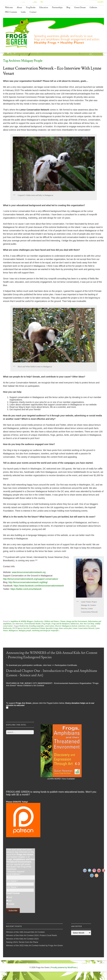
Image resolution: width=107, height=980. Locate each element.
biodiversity (39, 621)
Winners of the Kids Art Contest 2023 (22, 939)
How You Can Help (87, 624)
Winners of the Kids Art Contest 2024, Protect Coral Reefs (32, 935)
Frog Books (31, 7)
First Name (12, 881)
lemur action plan (65, 628)
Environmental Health (32, 624)
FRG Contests (11, 12)
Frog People (46, 624)
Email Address (14, 874)
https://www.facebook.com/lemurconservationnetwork (39, 586)
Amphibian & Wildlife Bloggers (22, 621)
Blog (68, 7)
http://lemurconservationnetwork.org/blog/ (28, 582)
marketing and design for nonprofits (45, 631)
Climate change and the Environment (73, 621)
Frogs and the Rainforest (61, 624)
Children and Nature (51, 621)
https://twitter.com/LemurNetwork (26, 589)
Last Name (12, 887)
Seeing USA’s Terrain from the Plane (22, 942)
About (19, 7)
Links (23, 12)
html (10, 897)
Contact (33, 12)
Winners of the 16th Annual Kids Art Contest (25, 932)
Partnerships (57, 7)
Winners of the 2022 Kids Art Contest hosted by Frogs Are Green (34, 945)
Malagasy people (25, 631)
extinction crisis (84, 626)
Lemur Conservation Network (84, 628)
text (10, 901)
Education (44, 7)
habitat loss (75, 624)
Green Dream (80, 7)
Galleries (93, 7)
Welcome (9, 7)
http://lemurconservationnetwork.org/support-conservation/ (31, 579)
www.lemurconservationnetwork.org (29, 572)
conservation (49, 626)
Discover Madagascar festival (66, 626)
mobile (11, 904)
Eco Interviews (18, 624)
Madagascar (13, 631)
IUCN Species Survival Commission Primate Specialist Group (35, 628)
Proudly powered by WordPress (64, 967)
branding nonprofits (36, 626)
